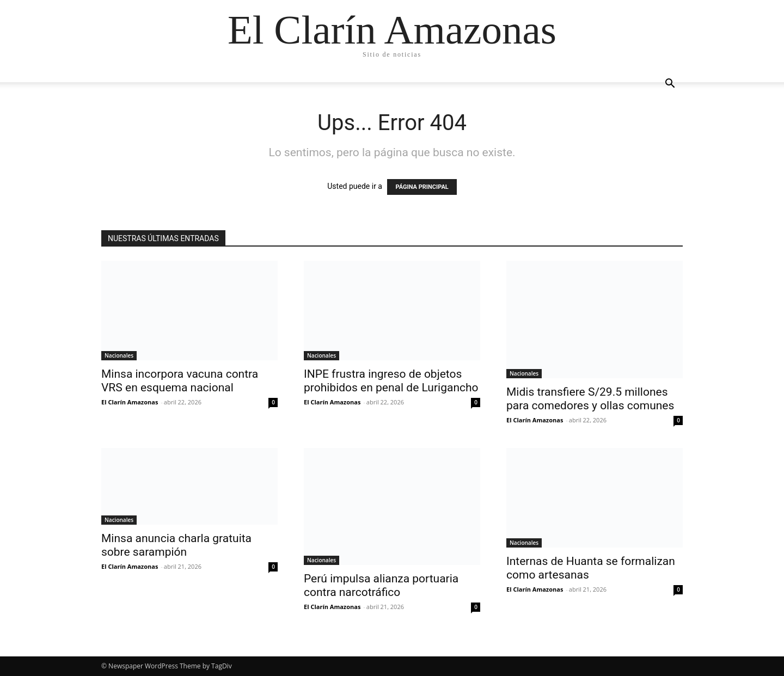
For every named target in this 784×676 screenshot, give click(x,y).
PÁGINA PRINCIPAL (422, 187)
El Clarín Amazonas (130, 402)
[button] (670, 85)
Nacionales (119, 355)
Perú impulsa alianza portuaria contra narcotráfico (381, 585)
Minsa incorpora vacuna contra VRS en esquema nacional (180, 381)
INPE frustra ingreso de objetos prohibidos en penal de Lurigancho (391, 381)
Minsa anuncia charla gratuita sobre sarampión (176, 545)
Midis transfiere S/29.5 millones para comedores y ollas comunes (590, 399)
